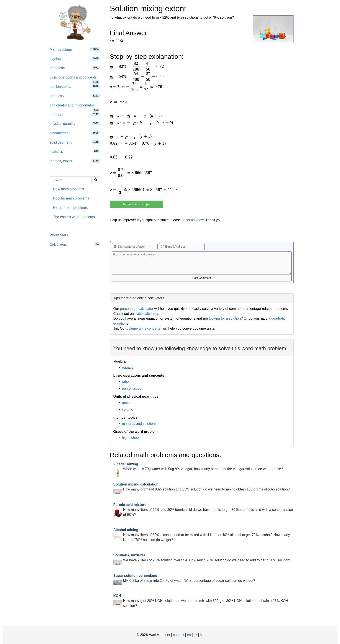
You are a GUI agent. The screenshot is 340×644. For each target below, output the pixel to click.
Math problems (75, 49)
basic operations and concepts (75, 79)
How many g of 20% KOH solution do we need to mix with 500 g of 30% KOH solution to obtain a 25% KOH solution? (201, 601)
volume (128, 409)
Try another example (136, 204)
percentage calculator (137, 309)
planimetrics (75, 133)
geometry (75, 96)
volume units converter (144, 328)
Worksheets (59, 235)
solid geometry (75, 142)
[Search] (96, 180)
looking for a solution (225, 318)
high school (131, 438)
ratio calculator (147, 314)
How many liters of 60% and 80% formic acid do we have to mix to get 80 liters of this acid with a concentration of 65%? (203, 510)
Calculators (75, 244)
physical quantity (75, 123)
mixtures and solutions (139, 424)
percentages (132, 388)
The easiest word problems (74, 217)
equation (129, 367)
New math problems (69, 189)
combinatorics (75, 86)
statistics (75, 151)
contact (179, 635)
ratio (125, 382)
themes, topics (75, 161)
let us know (195, 220)
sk (202, 635)
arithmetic (75, 68)
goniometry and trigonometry (75, 107)
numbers (75, 114)
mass (126, 403)
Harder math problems (70, 208)
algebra (75, 59)
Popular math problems (71, 198)
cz (195, 635)
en (189, 635)
